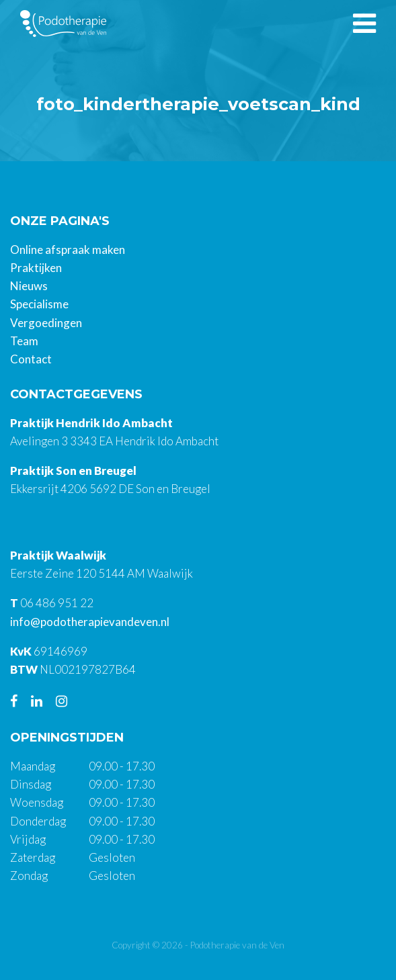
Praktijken (36, 268)
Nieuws (29, 286)
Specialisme (39, 304)
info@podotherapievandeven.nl (90, 622)
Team (24, 341)
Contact (31, 359)
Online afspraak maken (68, 250)
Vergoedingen (46, 323)
